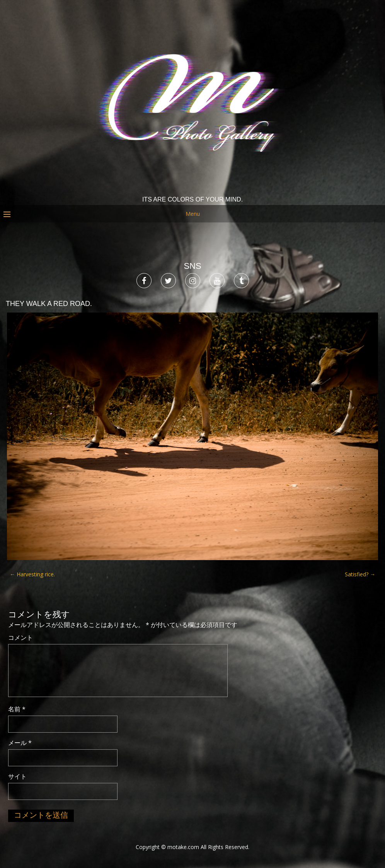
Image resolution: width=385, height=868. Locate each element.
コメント (20, 637)
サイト (17, 776)
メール (20, 743)
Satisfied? (360, 574)
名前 (17, 709)
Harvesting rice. (32, 574)
